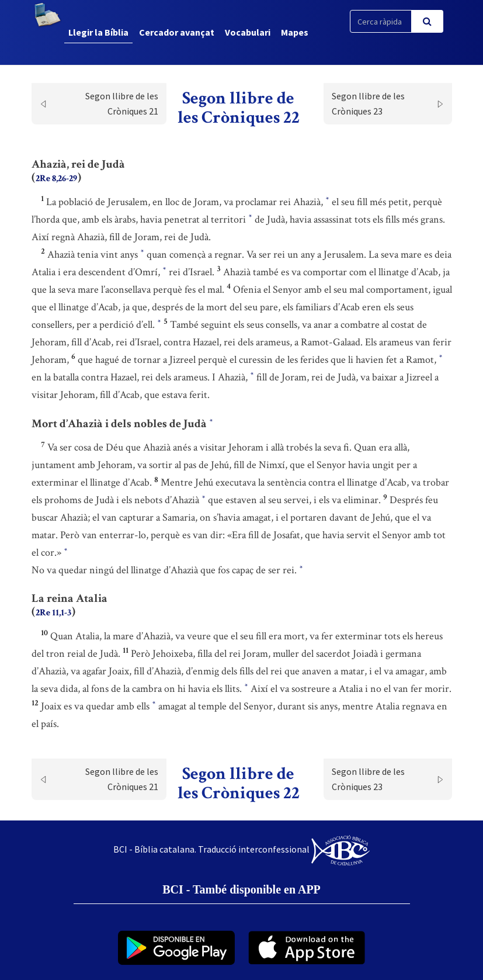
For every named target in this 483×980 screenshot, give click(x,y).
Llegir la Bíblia (98, 32)
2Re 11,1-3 (53, 613)
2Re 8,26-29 (56, 179)
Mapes (295, 32)
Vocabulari (248, 32)
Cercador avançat (177, 32)
